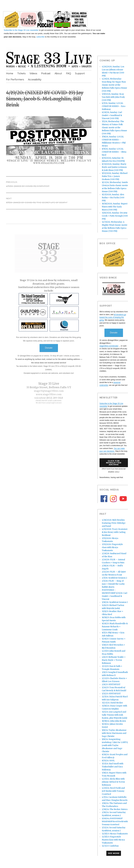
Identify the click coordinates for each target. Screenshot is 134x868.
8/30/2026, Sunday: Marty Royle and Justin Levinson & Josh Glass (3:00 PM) (114, 167)
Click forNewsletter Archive (114, 463)
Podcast (46, 73)
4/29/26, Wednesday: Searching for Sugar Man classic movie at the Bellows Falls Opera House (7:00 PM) (114, 85)
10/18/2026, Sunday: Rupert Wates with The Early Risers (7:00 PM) (115, 207)
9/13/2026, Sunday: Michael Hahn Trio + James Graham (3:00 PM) (115, 176)
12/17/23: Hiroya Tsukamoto (115, 834)
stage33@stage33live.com (49, 391)
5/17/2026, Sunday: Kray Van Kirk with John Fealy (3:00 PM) (113, 97)
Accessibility (35, 80)
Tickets (21, 73)
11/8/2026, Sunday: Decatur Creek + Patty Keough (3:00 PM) (115, 216)
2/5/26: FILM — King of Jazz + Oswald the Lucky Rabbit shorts (113, 584)
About (58, 73)
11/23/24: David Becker (112, 703)
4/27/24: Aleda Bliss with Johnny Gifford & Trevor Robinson (113, 782)
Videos (33, 73)
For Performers (15, 80)
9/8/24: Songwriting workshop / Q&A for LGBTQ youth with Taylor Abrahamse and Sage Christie (115, 745)
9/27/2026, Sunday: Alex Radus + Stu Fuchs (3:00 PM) (113, 198)
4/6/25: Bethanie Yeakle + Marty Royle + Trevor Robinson (114, 660)
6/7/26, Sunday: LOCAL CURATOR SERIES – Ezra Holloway (114, 106)
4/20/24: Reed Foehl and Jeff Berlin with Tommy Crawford (113, 791)
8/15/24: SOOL (108, 761)
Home (10, 73)
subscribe (40, 37)
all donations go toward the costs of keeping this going (113, 317)
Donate (49, 348)
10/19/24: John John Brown (114, 721)
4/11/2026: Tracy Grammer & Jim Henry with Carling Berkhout (115, 532)
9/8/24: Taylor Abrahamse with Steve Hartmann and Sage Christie (114, 733)
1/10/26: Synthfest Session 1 (115, 602)
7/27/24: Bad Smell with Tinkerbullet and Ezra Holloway (113, 767)
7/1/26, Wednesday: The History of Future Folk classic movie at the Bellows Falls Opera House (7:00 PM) (114, 128)
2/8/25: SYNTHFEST (111, 684)
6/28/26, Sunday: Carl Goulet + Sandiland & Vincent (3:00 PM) (112, 115)
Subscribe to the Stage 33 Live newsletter (21, 30)
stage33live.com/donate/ (109, 346)
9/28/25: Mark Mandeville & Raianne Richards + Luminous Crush (115, 627)
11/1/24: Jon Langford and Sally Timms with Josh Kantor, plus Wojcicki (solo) (114, 715)
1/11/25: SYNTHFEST (111, 694)
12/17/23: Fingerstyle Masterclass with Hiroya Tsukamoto (113, 840)
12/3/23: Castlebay (110, 846)
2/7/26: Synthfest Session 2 (114, 578)
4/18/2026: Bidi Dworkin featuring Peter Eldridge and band (114, 523)
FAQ (69, 73)
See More (114, 853)
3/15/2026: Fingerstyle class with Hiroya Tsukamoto (112, 547)
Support (80, 73)
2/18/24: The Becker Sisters (115, 809)
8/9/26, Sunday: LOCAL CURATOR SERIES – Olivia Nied (114, 152)
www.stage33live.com (49, 394)
